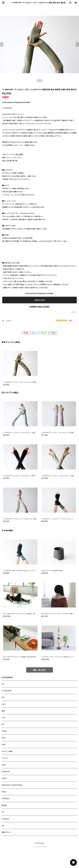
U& (3, 684)
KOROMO (6, 799)
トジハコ (5, 758)
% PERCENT (7, 691)
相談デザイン (6, 832)
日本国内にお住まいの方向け (40, 307)
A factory (6, 819)
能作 (3, 711)
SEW (4, 745)
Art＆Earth (6, 772)
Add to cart (39, 300)
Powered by (40, 847)
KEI (3, 724)
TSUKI (4, 731)
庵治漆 (4, 805)
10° (3, 812)
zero (4, 704)
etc (3, 825)
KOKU (4, 792)
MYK (4, 738)
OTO (4, 718)
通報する (74, 312)
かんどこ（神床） (7, 751)
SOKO (4, 778)
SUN (4, 765)
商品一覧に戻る (40, 670)
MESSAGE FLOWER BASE (12, 785)
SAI (3, 697)
